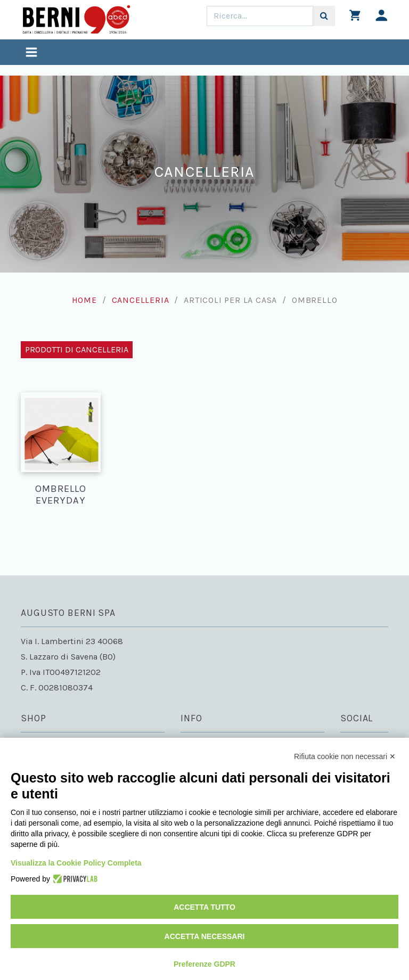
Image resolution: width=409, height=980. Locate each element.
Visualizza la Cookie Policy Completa (76, 863)
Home (84, 300)
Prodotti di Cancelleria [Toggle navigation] (77, 349)
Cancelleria (141, 300)
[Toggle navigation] (31, 53)
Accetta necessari (205, 936)
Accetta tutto (204, 907)
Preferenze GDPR (204, 964)
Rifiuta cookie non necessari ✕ (345, 756)
